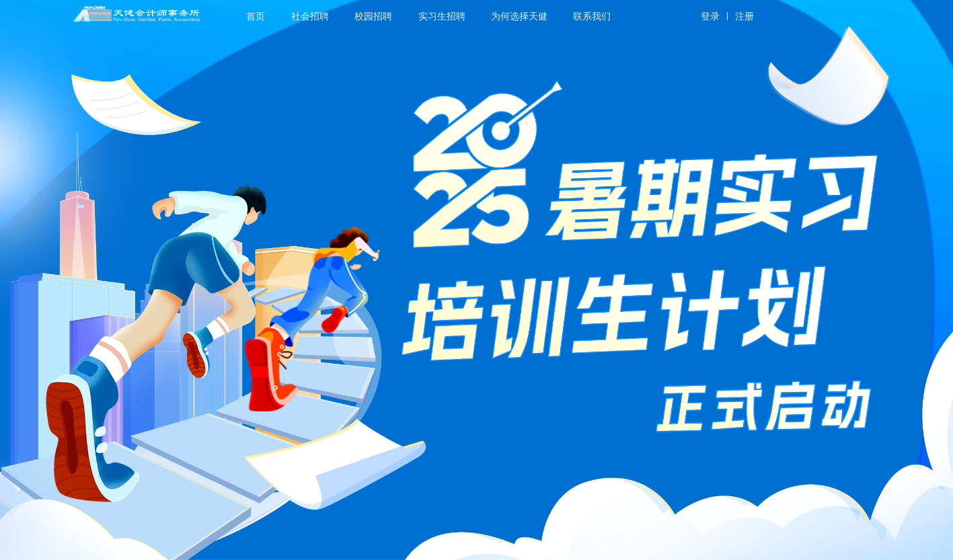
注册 (745, 16)
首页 (256, 16)
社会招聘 (310, 16)
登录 (710, 16)
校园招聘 (373, 16)
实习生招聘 (442, 16)
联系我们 (592, 16)
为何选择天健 (519, 16)
